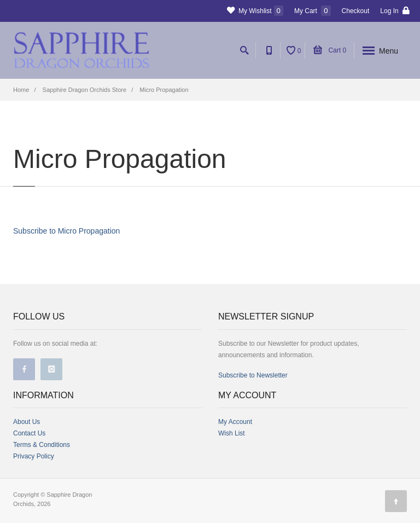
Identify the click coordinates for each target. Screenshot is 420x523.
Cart (330, 50)
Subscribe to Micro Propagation (66, 231)
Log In (395, 11)
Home (21, 90)
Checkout (356, 11)
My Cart (313, 11)
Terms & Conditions (42, 445)
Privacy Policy (34, 456)
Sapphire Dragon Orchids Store (84, 90)
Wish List (232, 433)
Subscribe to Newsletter (253, 375)
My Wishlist (255, 11)
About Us (27, 422)
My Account (235, 422)
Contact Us (29, 433)
